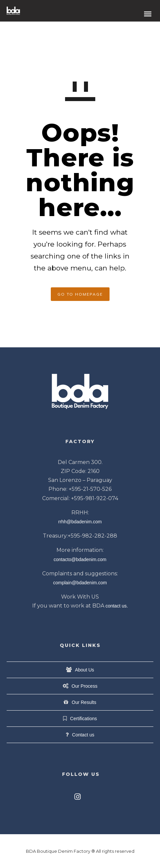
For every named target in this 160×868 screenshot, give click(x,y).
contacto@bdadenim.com (80, 559)
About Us (85, 670)
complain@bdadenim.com (80, 583)
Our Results (84, 702)
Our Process (85, 686)
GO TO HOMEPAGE (80, 294)
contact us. (117, 606)
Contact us (83, 735)
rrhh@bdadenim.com (80, 522)
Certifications (83, 719)
